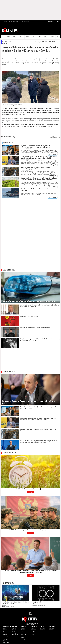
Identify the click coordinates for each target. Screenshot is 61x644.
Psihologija (6, 636)
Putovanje (6, 639)
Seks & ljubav (6, 642)
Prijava (57, 21)
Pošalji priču (7, 21)
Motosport (24, 633)
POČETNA (5, 42)
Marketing (21, 21)
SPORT (28, 37)
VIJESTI (8, 37)
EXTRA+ (46, 37)
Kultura (14, 630)
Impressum (26, 21)
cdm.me (58, 42)
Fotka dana (42, 628)
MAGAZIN (15, 37)
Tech (4, 633)
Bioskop (14, 631)
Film (13, 636)
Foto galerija (43, 630)
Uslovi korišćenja (14, 21)
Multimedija (52, 628)
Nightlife (14, 628)
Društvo (5, 43)
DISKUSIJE (9, 453)
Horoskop (51, 630)
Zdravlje (5, 634)
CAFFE (22, 37)
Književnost (15, 634)
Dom (4, 638)
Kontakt (4, 23)
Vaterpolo (24, 636)
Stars (4, 628)
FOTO (33, 37)
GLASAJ (31, 492)
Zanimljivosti (15, 633)
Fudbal (23, 628)
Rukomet (24, 634)
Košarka (23, 630)
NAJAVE (52, 37)
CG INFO (39, 37)
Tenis (23, 631)
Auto (4, 641)
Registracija (51, 21)
